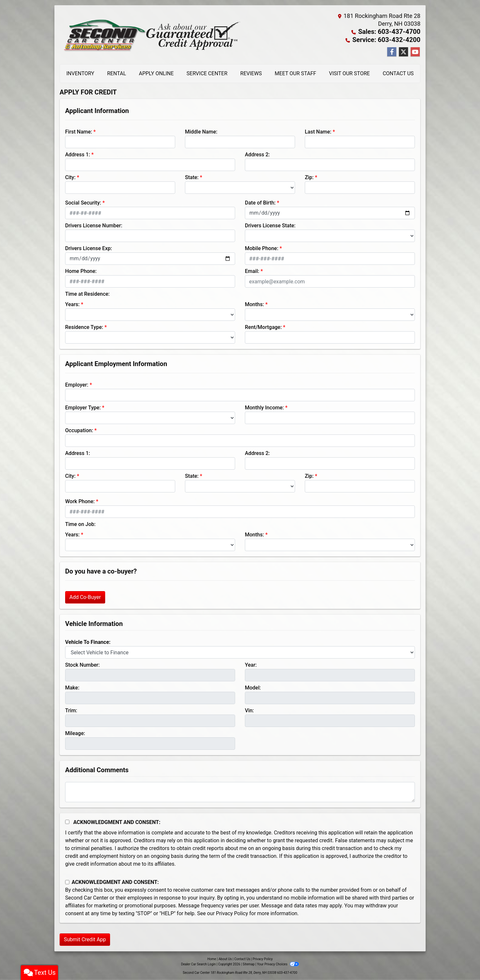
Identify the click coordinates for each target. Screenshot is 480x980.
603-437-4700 (287, 972)
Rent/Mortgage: (263, 327)
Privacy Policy (232, 913)
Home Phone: (81, 270)
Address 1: (78, 154)
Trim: (71, 710)
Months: (254, 304)
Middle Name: (201, 131)
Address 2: (257, 154)
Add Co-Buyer (85, 597)
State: (192, 177)
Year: (251, 664)
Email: (252, 270)
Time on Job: (80, 524)
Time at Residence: (87, 293)
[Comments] (240, 791)
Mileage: (75, 733)
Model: (253, 687)
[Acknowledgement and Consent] (67, 821)
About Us (225, 958)
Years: (72, 304)
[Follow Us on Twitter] (403, 51)
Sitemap (249, 964)
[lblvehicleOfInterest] (240, 652)
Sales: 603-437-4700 (393, 31)
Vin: (249, 710)
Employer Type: (83, 407)
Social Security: (83, 202)
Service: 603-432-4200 (390, 39)
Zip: (309, 177)
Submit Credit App (85, 939)
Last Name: (318, 131)
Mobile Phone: (262, 248)
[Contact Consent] (67, 881)
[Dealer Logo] (150, 35)
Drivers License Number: (94, 225)
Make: (72, 687)
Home (212, 958)
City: (70, 177)
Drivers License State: (270, 225)
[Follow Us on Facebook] (392, 51)
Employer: (77, 384)
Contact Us (242, 958)
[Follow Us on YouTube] (415, 51)
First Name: (79, 131)
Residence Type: (84, 327)
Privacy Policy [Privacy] (263, 958)
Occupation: (79, 430)
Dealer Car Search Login (198, 964)
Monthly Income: (264, 407)
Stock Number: (82, 664)
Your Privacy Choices (278, 964)
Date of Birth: (260, 202)
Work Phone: (80, 501)
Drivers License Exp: (89, 248)
